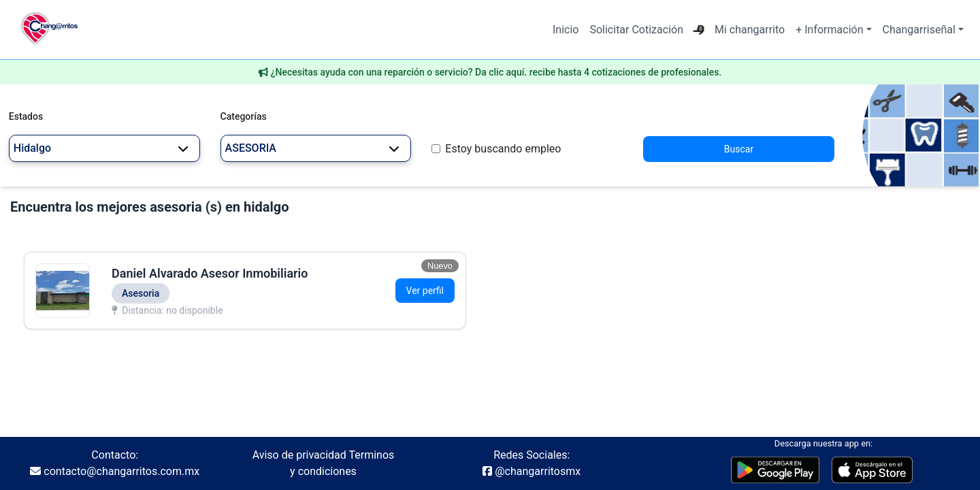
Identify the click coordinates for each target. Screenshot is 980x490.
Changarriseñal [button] (919, 30)
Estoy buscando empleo (503, 149)
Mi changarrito (750, 30)
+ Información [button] (829, 30)
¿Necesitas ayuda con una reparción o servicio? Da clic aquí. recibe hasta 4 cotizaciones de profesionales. (496, 72)
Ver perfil (425, 291)
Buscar (739, 149)
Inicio (566, 30)
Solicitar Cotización (636, 30)
